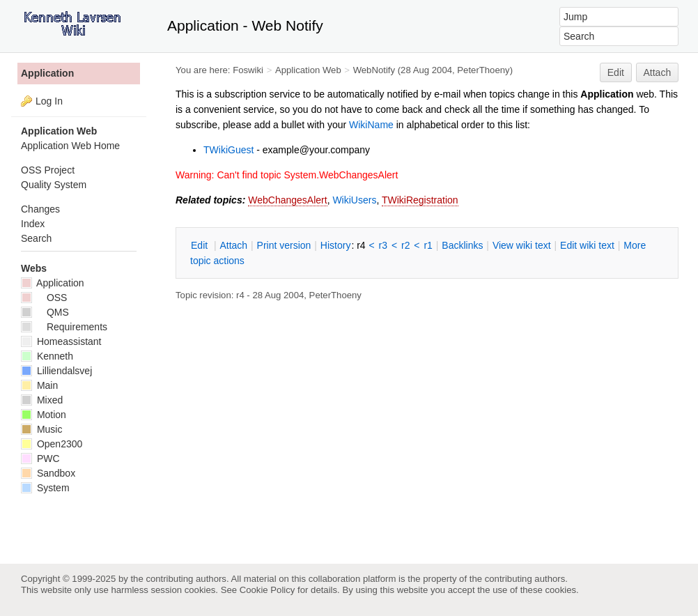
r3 (383, 245)
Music (41, 429)
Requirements (64, 327)
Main (39, 385)
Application (47, 73)
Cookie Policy (267, 590)
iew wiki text (522, 245)
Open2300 (52, 444)
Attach (658, 72)
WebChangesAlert (287, 200)
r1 (428, 245)
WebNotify (374, 70)
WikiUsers (354, 200)
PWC (40, 459)
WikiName (371, 125)
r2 (405, 245)
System (45, 488)
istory (336, 245)
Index (33, 224)
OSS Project (48, 170)
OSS (44, 298)
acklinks (462, 245)
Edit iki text (587, 245)
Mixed (42, 400)
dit (201, 245)
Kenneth (47, 356)
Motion (44, 415)
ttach (233, 245)
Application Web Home (70, 146)
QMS (45, 312)
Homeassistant (61, 341)
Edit (616, 72)
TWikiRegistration (420, 200)
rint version (284, 245)
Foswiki (248, 70)
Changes (40, 209)
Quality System (54, 185)
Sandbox (48, 473)
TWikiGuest (228, 150)
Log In (49, 101)
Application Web (308, 70)
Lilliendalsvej (56, 371)
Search (36, 238)
